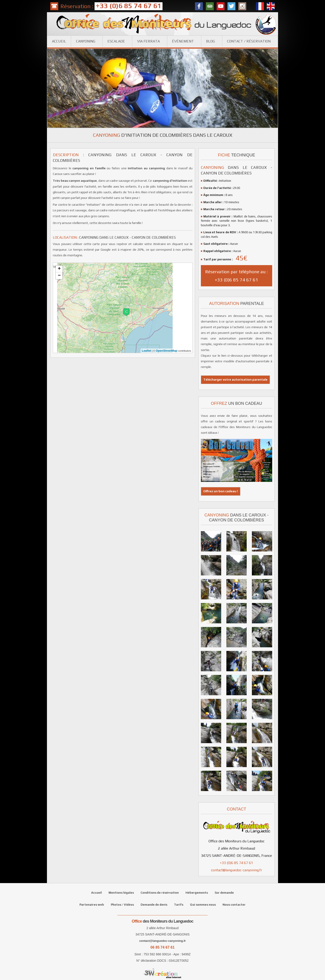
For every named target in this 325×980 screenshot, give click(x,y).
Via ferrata (149, 41)
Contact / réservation (249, 41)
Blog (210, 41)
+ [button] (59, 269)
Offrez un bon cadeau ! (221, 491)
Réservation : (111, 6)
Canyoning (86, 41)
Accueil (59, 41)
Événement (183, 41)
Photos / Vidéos (122, 905)
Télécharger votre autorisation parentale (235, 379)
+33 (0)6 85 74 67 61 (236, 863)
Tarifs (179, 905)
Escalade (116, 41)
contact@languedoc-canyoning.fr (237, 870)
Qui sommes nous (203, 905)
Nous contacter (234, 905)
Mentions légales (121, 893)
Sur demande (224, 893)
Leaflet (146, 351)
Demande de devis (154, 905)
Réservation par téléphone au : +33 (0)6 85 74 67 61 (236, 276)
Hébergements (197, 893)
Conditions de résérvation (160, 893)
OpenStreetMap (167, 351)
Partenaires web (92, 905)
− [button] (59, 276)
